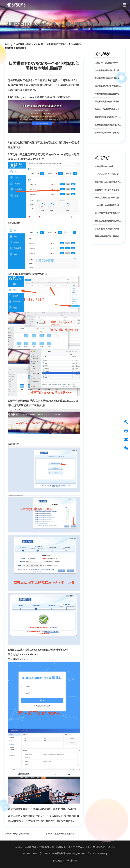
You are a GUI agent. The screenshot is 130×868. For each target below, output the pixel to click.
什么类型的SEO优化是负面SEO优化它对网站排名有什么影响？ (108, 213)
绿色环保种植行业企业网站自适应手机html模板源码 (108, 94)
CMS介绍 (39, 44)
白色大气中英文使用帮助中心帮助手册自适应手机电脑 (108, 63)
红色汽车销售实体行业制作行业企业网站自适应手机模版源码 (108, 78)
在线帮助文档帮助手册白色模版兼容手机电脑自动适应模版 (108, 132)
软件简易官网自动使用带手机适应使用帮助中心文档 (108, 117)
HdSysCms (111, 847)
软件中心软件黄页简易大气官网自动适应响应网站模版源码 (108, 109)
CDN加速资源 (70, 861)
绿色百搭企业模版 (21, 834)
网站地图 (58, 861)
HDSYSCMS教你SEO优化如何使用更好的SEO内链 (108, 174)
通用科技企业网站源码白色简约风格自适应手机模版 (108, 125)
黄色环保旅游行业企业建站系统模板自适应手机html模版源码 (108, 86)
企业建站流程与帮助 (104, 166)
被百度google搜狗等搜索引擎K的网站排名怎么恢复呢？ (108, 190)
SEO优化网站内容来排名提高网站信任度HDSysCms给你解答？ (108, 197)
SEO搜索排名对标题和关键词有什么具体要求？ (108, 205)
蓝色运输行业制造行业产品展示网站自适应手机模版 (108, 70)
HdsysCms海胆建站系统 (19, 44)
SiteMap (104, 853)
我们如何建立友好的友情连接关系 (108, 228)
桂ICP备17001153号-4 (33, 853)
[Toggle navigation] (124, 5)
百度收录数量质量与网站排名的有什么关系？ (108, 236)
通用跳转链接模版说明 (64, 834)
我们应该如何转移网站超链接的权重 (108, 221)
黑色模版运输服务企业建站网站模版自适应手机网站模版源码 (108, 101)
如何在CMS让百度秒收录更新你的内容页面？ (108, 182)
